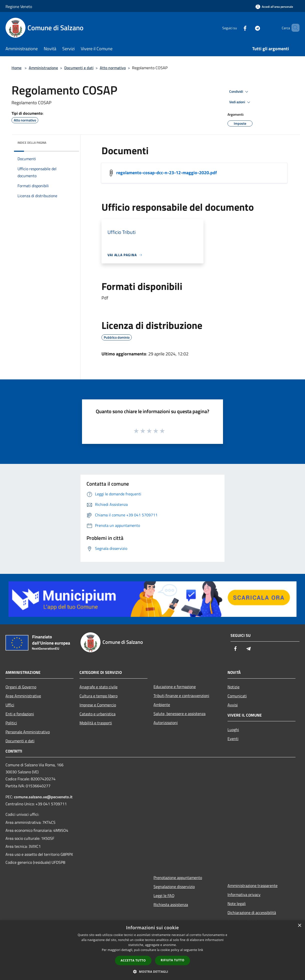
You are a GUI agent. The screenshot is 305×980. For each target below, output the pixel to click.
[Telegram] (249, 28)
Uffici (10, 705)
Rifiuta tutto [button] (173, 960)
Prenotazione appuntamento (178, 878)
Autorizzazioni (166, 723)
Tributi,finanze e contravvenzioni (181, 696)
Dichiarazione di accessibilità (252, 913)
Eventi (233, 739)
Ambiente (162, 705)
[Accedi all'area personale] (274, 7)
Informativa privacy (244, 895)
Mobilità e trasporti (96, 723)
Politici (11, 723)
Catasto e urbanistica (97, 714)
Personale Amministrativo (28, 732)
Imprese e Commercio (98, 705)
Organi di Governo (21, 687)
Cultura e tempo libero (98, 696)
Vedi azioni (240, 102)
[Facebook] (236, 28)
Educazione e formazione (175, 687)
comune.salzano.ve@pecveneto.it (43, 797)
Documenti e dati (79, 68)
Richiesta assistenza (171, 905)
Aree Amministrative (23, 696)
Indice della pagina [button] (32, 143)
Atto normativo (113, 68)
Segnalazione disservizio (174, 887)
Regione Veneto (19, 6)
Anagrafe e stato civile (98, 687)
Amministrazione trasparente (252, 886)
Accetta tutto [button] (133, 960)
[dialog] (152, 950)
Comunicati (237, 696)
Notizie (233, 687)
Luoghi (233, 730)
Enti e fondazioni (20, 714)
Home (16, 68)
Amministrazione (43, 68)
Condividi (239, 92)
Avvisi (233, 705)
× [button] (299, 926)
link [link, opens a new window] (201, 950)
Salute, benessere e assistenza (179, 714)
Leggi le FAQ (164, 896)
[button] (152, 972)
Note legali (237, 904)
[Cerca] (293, 28)
